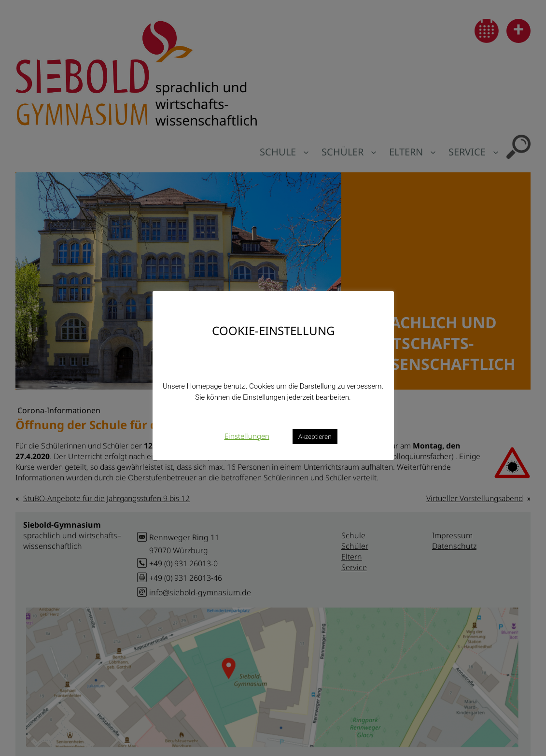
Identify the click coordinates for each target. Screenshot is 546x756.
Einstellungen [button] (247, 436)
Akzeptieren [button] (315, 436)
